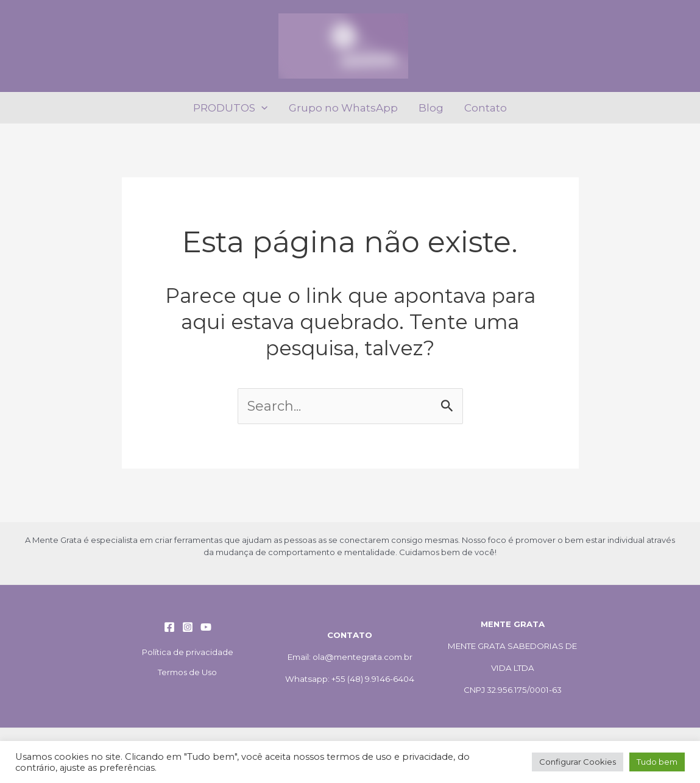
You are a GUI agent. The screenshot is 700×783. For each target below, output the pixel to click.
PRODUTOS (230, 108)
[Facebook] (169, 627)
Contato (486, 108)
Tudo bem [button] (657, 762)
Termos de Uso (187, 672)
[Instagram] (188, 627)
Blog (431, 108)
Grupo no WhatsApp (343, 108)
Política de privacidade (188, 652)
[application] (261, 108)
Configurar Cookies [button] (578, 762)
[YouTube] (206, 627)
